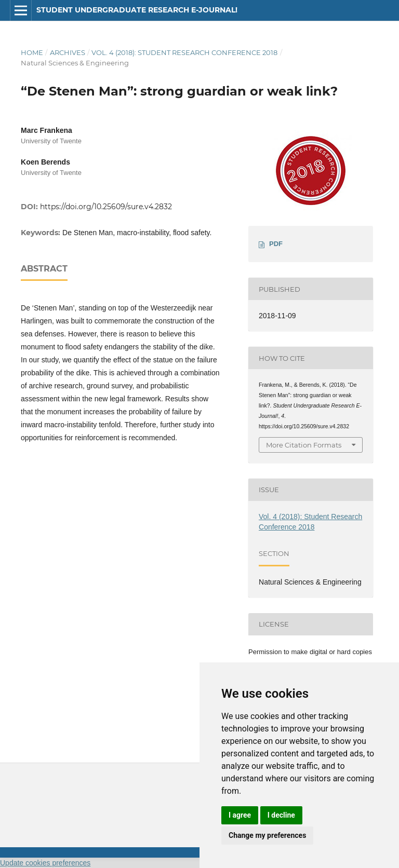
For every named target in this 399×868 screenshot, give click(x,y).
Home (32, 52)
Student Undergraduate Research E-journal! (137, 10)
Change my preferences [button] (267, 835)
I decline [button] (281, 815)
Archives (68, 52)
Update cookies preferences (45, 863)
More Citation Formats (304, 445)
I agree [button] (240, 815)
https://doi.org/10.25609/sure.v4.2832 (106, 207)
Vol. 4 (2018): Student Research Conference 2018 (184, 52)
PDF (276, 244)
